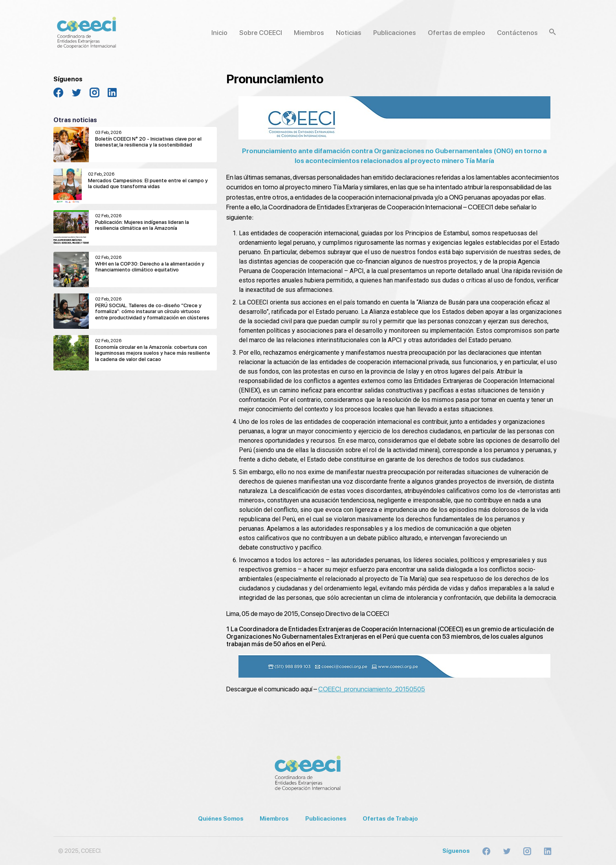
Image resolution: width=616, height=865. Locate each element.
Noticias (349, 33)
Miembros (309, 33)
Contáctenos (517, 33)
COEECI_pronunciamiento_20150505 (372, 689)
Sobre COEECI (261, 33)
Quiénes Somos (221, 819)
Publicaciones (395, 33)
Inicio (219, 33)
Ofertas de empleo (456, 33)
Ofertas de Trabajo (390, 819)
